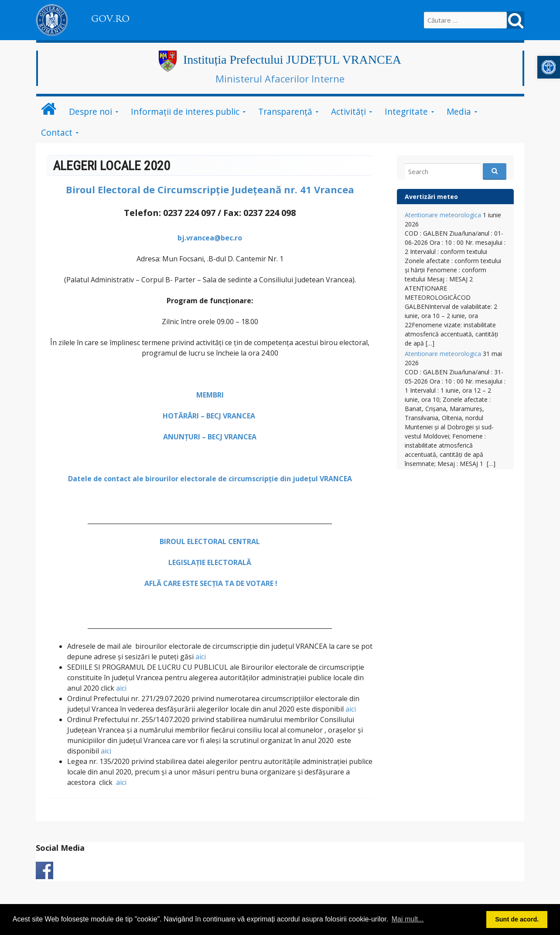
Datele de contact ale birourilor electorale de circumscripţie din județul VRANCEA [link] (210, 479)
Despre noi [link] (90, 111)
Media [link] (459, 111)
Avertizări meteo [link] (431, 197)
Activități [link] (348, 111)
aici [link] (201, 657)
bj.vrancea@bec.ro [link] (210, 238)
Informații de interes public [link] (185, 111)
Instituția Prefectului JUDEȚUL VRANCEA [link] (292, 60)
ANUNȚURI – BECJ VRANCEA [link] (210, 437)
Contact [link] (57, 132)
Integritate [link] (406, 111)
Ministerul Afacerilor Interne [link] (280, 79)
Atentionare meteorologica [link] (443, 215)
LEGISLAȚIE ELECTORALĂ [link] (210, 562)
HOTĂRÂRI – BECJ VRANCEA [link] (210, 416)
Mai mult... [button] (408, 919)
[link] (549, 67)
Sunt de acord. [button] (517, 919)
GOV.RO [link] (110, 19)
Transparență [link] (285, 111)
